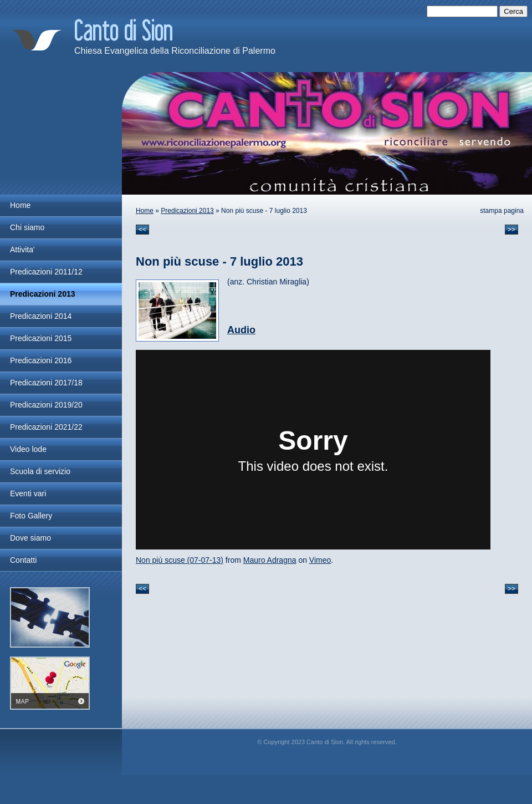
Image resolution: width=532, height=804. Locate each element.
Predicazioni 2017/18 (46, 383)
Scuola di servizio (40, 471)
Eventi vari (28, 493)
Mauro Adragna (270, 560)
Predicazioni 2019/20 (46, 405)
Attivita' (22, 250)
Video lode (28, 449)
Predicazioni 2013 (187, 211)
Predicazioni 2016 (41, 360)
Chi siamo (27, 227)
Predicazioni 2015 (41, 338)
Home (145, 211)
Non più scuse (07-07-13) (180, 560)
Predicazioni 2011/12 (46, 272)
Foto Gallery (31, 516)
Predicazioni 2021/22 (46, 427)
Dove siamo (30, 538)
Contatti (23, 560)
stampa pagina (502, 211)
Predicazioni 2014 (41, 316)
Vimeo (320, 560)
